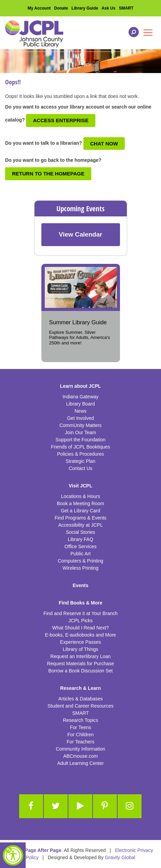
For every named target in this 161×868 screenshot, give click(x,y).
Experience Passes (81, 642)
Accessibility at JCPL (81, 525)
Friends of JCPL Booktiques (80, 447)
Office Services (81, 546)
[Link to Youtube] (80, 806)
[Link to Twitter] (56, 806)
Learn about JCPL (81, 386)
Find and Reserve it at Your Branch (80, 613)
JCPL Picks (80, 621)
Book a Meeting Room (80, 503)
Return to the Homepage (48, 174)
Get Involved (80, 418)
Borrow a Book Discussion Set (80, 671)
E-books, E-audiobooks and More (81, 635)
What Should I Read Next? (81, 628)
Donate (61, 8)
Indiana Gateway (80, 397)
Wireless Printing (80, 568)
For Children (80, 735)
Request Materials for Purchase (80, 664)
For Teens (81, 727)
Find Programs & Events (81, 518)
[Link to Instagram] (130, 806)
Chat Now (104, 144)
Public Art (80, 554)
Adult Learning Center (80, 763)
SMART (126, 8)
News (80, 411)
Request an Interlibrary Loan (80, 656)
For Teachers (80, 742)
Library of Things (80, 649)
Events (81, 585)
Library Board (80, 404)
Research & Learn (80, 688)
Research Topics (80, 720)
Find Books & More (81, 603)
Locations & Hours (80, 496)
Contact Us (80, 468)
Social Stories (81, 532)
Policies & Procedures (80, 454)
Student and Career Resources (80, 706)
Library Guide (85, 8)
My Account (39, 8)
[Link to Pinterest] (105, 806)
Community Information (80, 749)
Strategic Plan (80, 461)
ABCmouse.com (80, 756)
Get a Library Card (80, 511)
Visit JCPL (80, 486)
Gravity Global (120, 857)
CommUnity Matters (81, 425)
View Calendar (80, 234)
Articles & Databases (81, 699)
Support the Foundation (80, 440)
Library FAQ (80, 539)
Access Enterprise (61, 120)
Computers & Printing (80, 561)
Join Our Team (80, 432)
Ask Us (109, 8)
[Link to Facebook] (31, 806)
